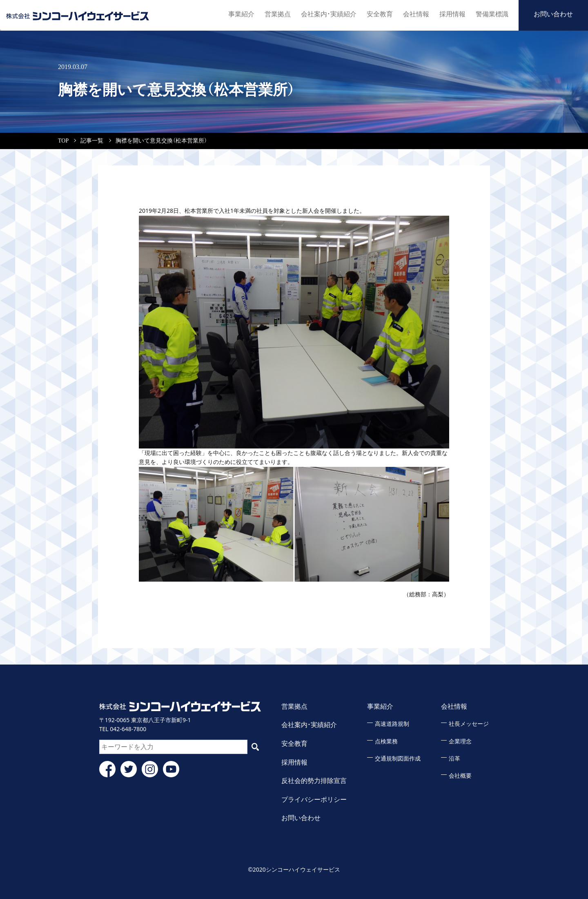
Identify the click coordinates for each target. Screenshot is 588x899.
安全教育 (380, 14)
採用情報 (452, 14)
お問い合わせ (553, 14)
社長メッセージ (469, 724)
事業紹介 (241, 14)
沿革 (454, 759)
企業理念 (460, 742)
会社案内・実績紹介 (329, 14)
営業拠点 (278, 14)
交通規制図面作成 (398, 759)
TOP (63, 141)
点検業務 (386, 742)
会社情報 (416, 14)
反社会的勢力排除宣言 (314, 781)
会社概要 (460, 776)
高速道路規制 (392, 724)
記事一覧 (92, 141)
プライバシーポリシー (314, 800)
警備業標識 (492, 14)
